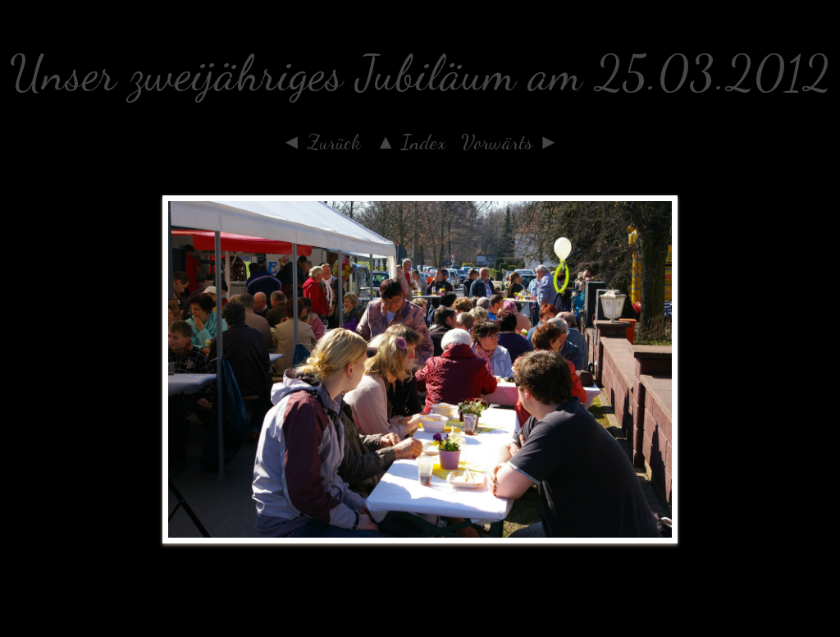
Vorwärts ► (510, 142)
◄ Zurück (321, 142)
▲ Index (411, 142)
